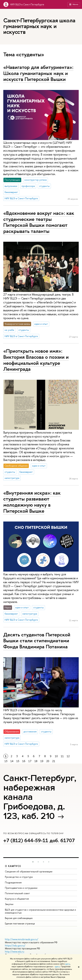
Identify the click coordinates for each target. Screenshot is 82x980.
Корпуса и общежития (17, 899)
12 (68, 756)
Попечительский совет (17, 893)
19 (42, 761)
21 (54, 761)
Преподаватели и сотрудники (21, 888)
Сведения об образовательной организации (29, 871)
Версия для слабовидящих (19, 918)
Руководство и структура (19, 877)
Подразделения (13, 882)
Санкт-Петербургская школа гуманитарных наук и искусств (39, 26)
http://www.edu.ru (15, 952)
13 (6, 761)
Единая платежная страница (20, 923)
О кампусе (13, 866)
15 (18, 761)
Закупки (9, 904)
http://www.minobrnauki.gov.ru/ (22, 939)
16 (24, 761)
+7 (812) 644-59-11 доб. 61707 (39, 840)
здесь (68, 964)
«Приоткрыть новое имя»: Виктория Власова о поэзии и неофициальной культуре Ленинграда (36, 360)
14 (12, 761)
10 (56, 756)
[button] (33, 862)
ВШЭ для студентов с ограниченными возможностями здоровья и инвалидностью (40, 911)
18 (36, 761)
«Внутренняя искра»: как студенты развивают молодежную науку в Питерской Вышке (32, 502)
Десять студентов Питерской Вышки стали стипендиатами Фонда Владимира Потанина (37, 641)
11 (62, 756)
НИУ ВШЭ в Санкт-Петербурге (27, 4)
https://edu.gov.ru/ (15, 945)
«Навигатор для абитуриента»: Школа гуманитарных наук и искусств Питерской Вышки (38, 73)
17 (30, 761)
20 (48, 761)
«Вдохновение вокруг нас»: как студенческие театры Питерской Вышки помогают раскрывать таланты (39, 222)
